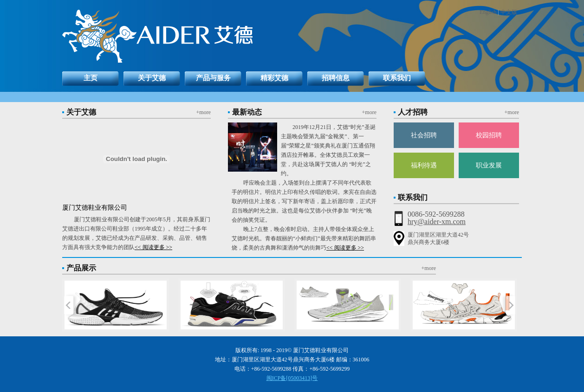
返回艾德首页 (205, 36)
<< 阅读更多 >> (153, 247)
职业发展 (489, 165)
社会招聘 (424, 135)
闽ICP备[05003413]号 (292, 378)
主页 (91, 78)
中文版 (509, 12)
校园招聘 (489, 135)
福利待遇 (424, 165)
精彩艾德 (274, 78)
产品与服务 (213, 78)
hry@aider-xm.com (437, 222)
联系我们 (397, 78)
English (488, 12)
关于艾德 (152, 78)
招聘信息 (336, 78)
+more (204, 112)
